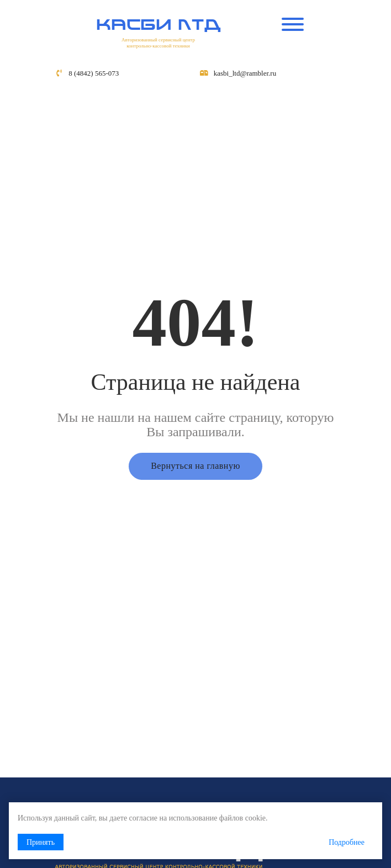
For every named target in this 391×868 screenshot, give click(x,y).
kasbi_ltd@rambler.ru (245, 73)
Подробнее (347, 842)
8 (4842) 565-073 (94, 73)
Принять (41, 842)
